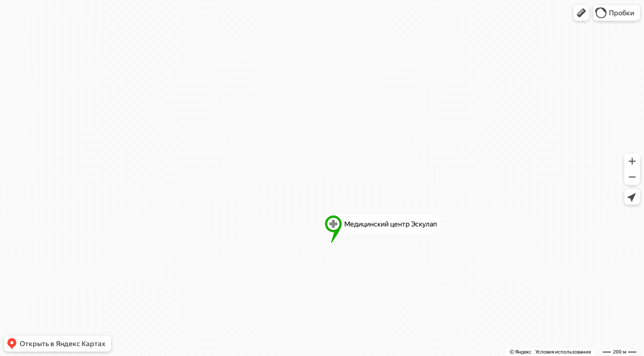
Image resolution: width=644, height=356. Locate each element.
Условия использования (563, 352)
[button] (581, 13)
